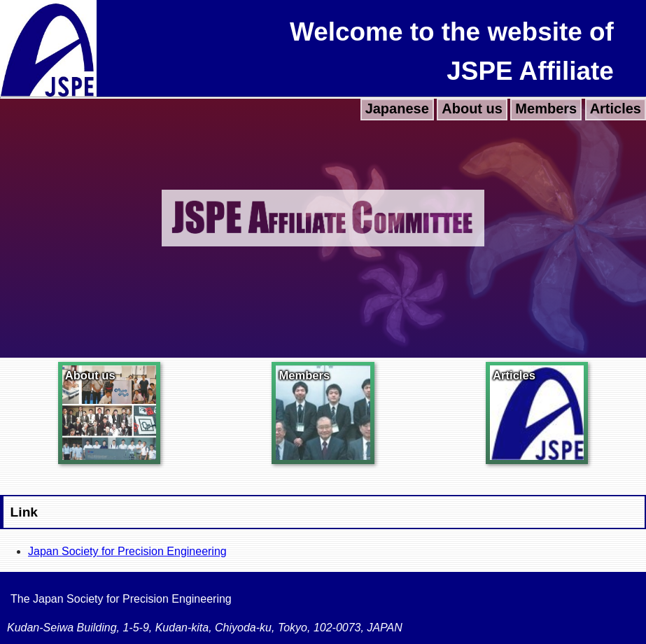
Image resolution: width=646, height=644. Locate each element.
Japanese (397, 108)
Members (546, 108)
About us (472, 108)
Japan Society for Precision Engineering (127, 551)
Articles (616, 108)
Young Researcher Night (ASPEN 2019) (99, 107)
